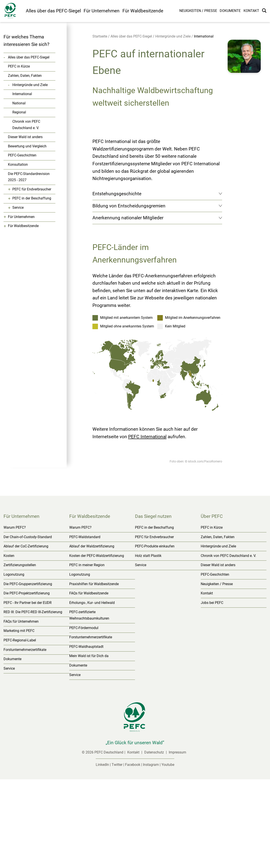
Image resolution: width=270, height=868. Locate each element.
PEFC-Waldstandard (85, 625)
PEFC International (147, 525)
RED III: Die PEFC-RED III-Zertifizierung (33, 701)
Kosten (9, 644)
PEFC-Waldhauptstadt (86, 735)
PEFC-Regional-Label (20, 729)
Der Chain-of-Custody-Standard (28, 625)
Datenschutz (155, 841)
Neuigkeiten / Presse (198, 11)
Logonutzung (14, 663)
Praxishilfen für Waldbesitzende (94, 672)
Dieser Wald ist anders (25, 137)
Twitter (117, 853)
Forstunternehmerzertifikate (25, 738)
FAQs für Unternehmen (21, 710)
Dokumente (230, 11)
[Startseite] (13, 11)
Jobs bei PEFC (212, 691)
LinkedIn (102, 853)
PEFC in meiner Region (87, 654)
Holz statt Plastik (148, 644)
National (19, 103)
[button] (244, 64)
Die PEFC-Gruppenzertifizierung (28, 672)
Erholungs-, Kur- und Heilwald (92, 691)
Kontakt (251, 11)
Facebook (133, 853)
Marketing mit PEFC (19, 719)
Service (18, 208)
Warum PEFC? (15, 616)
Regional (19, 112)
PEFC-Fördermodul (84, 716)
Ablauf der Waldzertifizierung (92, 635)
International (22, 94)
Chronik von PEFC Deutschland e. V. (26, 125)
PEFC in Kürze (19, 66)
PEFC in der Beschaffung (32, 198)
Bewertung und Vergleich (27, 146)
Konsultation (18, 164)
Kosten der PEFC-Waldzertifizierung (97, 644)
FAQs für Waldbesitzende (89, 682)
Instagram (151, 853)
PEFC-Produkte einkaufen (155, 635)
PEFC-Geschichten (22, 155)
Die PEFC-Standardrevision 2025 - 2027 (29, 177)
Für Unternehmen (102, 11)
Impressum (177, 841)
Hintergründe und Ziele (30, 85)
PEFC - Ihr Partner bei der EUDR (28, 691)
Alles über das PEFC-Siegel (53, 11)
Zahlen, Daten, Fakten (25, 76)
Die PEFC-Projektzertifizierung (27, 682)
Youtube (168, 853)
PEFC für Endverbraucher (32, 189)
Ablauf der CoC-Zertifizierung (26, 635)
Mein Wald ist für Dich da (89, 745)
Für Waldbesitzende (143, 11)
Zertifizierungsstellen (20, 654)
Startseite (100, 36)
